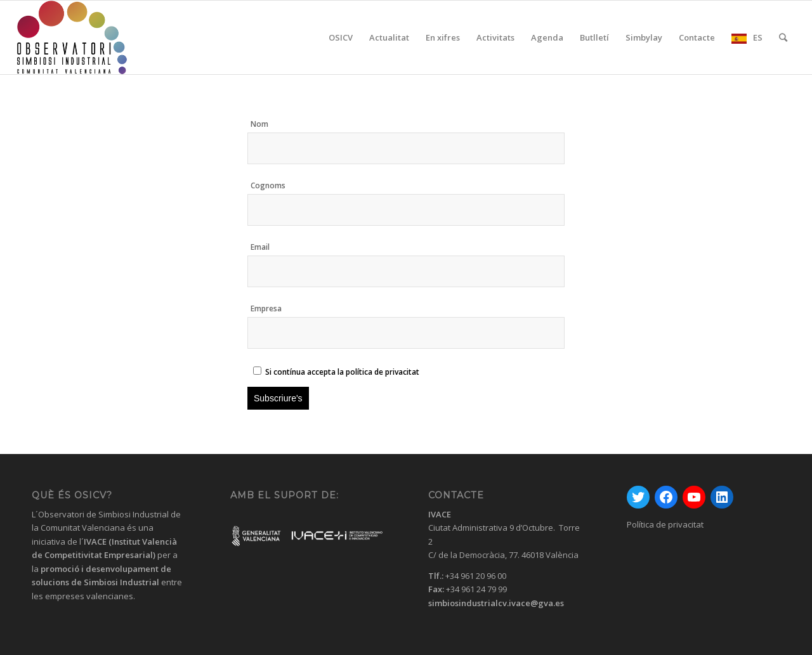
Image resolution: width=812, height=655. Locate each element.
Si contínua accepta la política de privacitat (342, 372)
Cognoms (268, 185)
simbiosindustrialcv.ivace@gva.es (496, 603)
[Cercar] (783, 37)
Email (260, 247)
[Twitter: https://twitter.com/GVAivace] (638, 497)
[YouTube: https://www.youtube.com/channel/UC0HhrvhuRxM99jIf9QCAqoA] (694, 497)
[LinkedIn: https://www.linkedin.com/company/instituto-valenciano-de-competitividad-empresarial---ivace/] (722, 497)
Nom (259, 124)
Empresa (266, 308)
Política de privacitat (665, 524)
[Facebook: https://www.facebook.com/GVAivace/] (666, 497)
